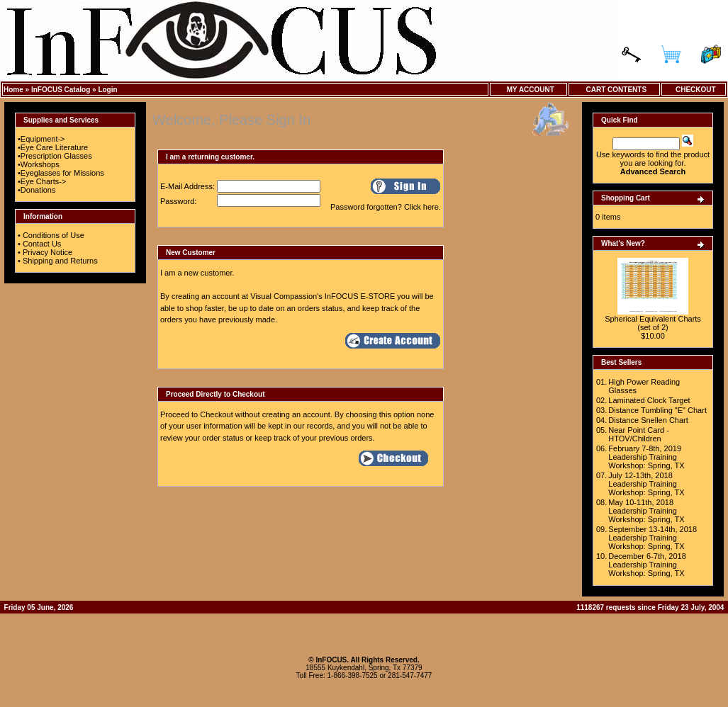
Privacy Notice (47, 252)
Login (107, 90)
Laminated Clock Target (649, 400)
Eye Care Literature (54, 147)
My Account (528, 90)
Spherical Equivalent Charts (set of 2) (653, 323)
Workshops (40, 164)
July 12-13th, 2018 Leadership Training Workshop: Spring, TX (646, 484)
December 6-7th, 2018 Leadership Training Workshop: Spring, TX (647, 565)
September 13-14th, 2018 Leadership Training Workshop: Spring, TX (653, 538)
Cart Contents (614, 90)
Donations (38, 190)
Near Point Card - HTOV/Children (639, 434)
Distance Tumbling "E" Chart (657, 410)
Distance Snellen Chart (648, 420)
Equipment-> (43, 139)
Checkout (693, 90)
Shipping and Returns (60, 261)
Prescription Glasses (56, 156)
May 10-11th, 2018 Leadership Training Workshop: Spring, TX (646, 511)
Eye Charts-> (44, 181)
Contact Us (42, 244)
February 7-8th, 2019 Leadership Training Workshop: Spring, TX (646, 457)
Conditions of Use (54, 235)
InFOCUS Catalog (61, 90)
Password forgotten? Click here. (386, 207)
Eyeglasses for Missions (62, 173)
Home (13, 90)
